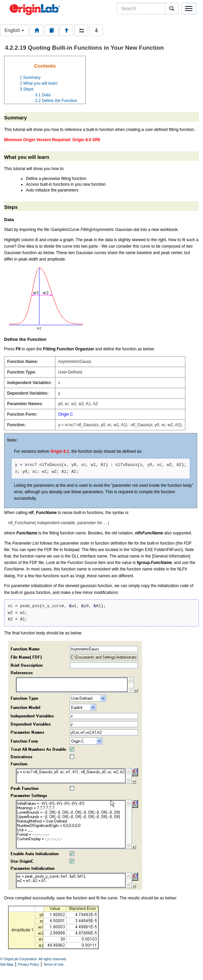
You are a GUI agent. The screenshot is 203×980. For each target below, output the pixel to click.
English (14, 30)
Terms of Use (54, 965)
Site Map (7, 965)
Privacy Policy (29, 965)
